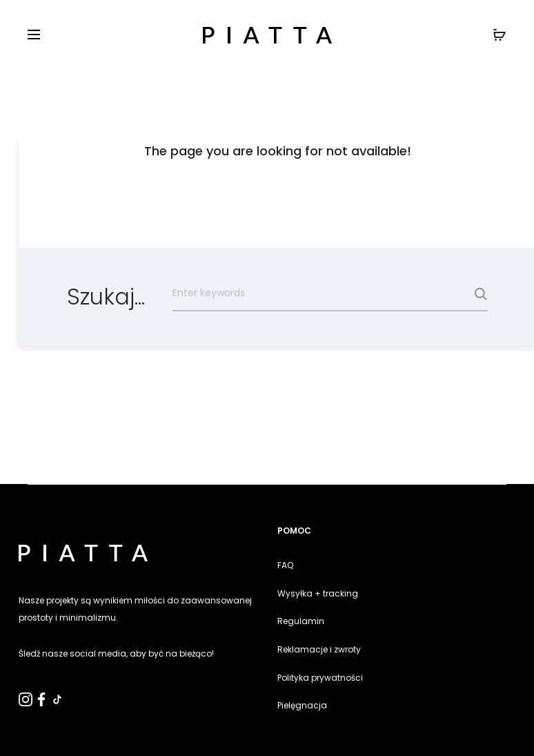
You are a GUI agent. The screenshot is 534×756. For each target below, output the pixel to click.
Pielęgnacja (302, 705)
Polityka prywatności (320, 678)
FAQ (285, 565)
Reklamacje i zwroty (319, 649)
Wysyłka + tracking (318, 593)
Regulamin (301, 621)
